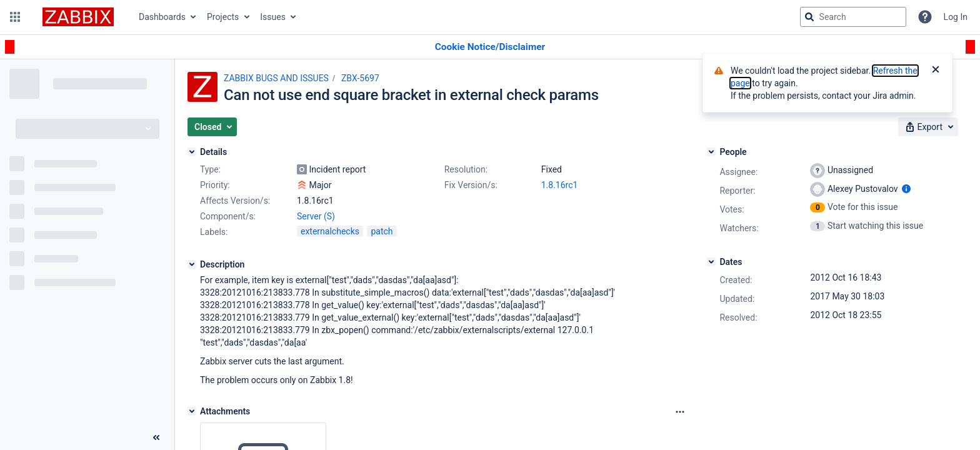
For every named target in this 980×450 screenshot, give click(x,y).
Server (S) (316, 216)
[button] (15, 17)
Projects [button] (223, 17)
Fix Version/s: (471, 185)
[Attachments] (192, 411)
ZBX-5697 (360, 78)
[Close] (936, 71)
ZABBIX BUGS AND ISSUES (276, 78)
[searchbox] (853, 17)
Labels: (214, 232)
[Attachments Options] (680, 412)
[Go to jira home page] (78, 17)
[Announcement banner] (490, 47)
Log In (956, 17)
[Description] (192, 264)
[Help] (925, 17)
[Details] (192, 152)
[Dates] (711, 262)
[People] (711, 152)
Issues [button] (273, 17)
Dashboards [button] (162, 17)
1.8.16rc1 (560, 185)
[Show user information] (906, 189)
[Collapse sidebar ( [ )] (156, 437)
